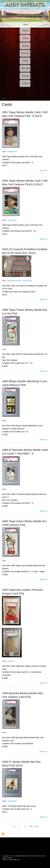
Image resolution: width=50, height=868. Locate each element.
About (26, 38)
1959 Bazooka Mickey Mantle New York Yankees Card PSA (22, 695)
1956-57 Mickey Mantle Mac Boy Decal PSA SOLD (21, 764)
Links (26, 61)
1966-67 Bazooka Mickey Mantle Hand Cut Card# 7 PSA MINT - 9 (25, 452)
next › (31, 826)
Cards (4, 152)
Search (26, 76)
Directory (26, 53)
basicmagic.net (14, 860)
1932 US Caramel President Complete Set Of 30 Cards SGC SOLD (25, 251)
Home (26, 31)
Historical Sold (27, 281)
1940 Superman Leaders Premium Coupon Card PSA (22, 592)
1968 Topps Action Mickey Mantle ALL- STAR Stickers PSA (25, 523)
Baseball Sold (12, 152)
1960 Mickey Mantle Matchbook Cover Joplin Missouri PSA (25, 383)
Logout (10, 858)
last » (37, 826)
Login (4, 858)
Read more (43, 171)
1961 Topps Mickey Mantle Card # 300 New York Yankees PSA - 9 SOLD (25, 114)
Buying (26, 46)
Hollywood (11, 661)
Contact (26, 83)
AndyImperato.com (22, 856)
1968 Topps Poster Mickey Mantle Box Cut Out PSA (25, 312)
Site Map (26, 68)
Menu (26, 24)
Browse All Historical (14, 281)
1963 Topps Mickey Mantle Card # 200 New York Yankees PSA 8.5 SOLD (25, 183)
